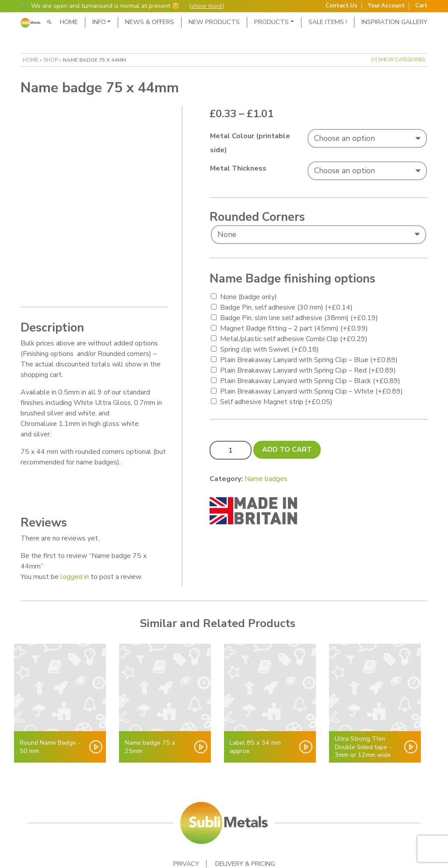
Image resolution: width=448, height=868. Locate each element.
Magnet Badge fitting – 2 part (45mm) (294, 328)
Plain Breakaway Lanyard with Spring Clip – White (311, 391)
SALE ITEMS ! (328, 22)
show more (207, 6)
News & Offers (150, 22)
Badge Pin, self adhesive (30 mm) (286, 307)
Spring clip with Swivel (269, 349)
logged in (75, 538)
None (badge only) (248, 297)
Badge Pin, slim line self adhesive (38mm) (299, 318)
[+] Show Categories (398, 60)
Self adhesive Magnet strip (276, 402)
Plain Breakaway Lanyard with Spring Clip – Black (310, 381)
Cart (421, 6)
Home (69, 22)
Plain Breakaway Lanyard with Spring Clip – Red (308, 370)
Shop (51, 60)
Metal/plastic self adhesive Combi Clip (294, 339)
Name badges (266, 479)
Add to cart (287, 450)
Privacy (186, 825)
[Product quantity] (231, 450)
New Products (214, 22)
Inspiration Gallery (394, 22)
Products (271, 22)
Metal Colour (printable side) (250, 143)
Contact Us (341, 6)
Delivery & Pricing (245, 825)
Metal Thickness (238, 168)
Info (99, 22)
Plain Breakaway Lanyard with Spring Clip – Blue (309, 360)
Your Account (386, 6)
